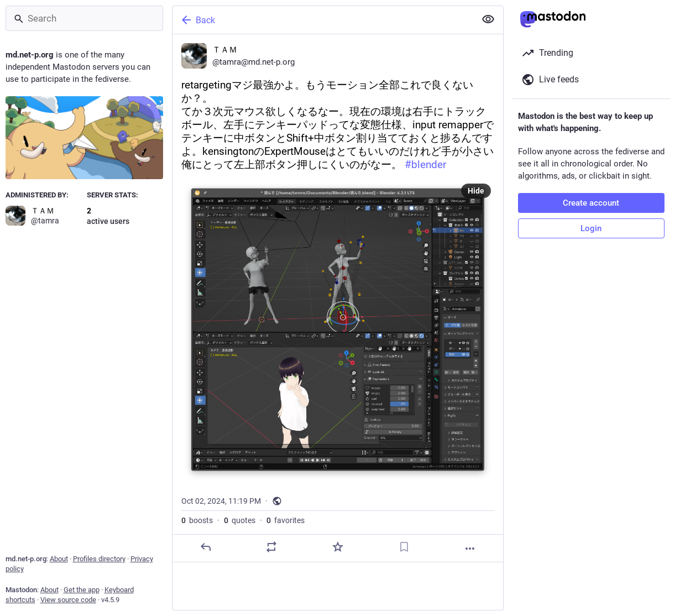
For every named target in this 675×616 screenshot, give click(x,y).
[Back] (323, 20)
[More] (470, 549)
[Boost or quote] (271, 547)
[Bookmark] (404, 547)
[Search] (84, 18)
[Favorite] (337, 547)
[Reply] (205, 547)
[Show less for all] (488, 19)
